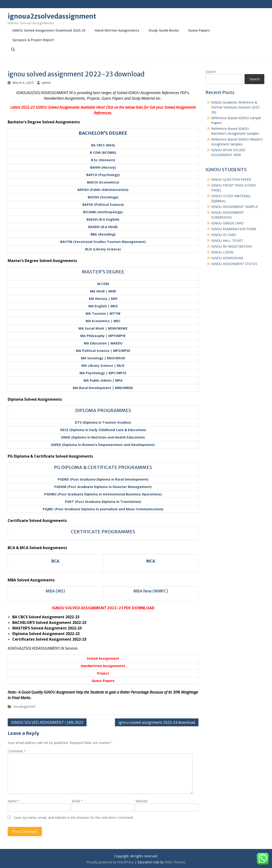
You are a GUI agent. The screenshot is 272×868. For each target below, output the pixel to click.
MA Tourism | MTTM (103, 313)
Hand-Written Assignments (117, 30)
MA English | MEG (103, 306)
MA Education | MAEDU (103, 343)
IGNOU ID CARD (224, 235)
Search (211, 72)
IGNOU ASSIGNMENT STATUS (234, 264)
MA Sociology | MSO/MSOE (103, 358)
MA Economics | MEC (103, 321)
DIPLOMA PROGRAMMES (103, 410)
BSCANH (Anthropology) (103, 212)
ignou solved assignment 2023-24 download (157, 722)
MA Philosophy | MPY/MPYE (103, 336)
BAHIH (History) (103, 167)
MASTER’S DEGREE (103, 272)
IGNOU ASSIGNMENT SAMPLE (235, 207)
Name (14, 801)
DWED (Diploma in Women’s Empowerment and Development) (103, 445)
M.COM (103, 284)
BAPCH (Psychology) (103, 175)
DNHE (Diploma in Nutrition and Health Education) (103, 437)
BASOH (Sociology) (103, 197)
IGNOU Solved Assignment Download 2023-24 (49, 30)
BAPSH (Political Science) (103, 205)
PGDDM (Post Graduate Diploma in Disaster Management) (103, 487)
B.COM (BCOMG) (103, 152)
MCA (151, 561)
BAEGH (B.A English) (103, 219)
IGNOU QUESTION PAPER (231, 179)
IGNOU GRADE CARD (227, 223)
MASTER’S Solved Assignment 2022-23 (47, 628)
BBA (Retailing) (103, 234)
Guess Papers (199, 30)
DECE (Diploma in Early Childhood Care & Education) (103, 430)
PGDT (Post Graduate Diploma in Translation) (103, 502)
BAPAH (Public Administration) (103, 190)
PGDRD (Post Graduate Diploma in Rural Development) (103, 479)
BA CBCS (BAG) (103, 145)
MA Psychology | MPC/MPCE (103, 373)
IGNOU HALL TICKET (227, 241)
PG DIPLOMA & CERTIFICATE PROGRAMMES (103, 467)
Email (77, 801)
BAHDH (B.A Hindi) (103, 227)
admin (46, 83)
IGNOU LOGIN (222, 252)
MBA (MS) (55, 591)
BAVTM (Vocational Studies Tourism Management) (103, 242)
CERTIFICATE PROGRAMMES (103, 532)
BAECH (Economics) (103, 182)
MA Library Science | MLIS (103, 365)
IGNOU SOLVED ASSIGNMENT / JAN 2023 (47, 722)
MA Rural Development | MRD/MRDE (103, 388)
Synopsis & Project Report (33, 40)
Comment (17, 751)
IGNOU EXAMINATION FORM (234, 229)
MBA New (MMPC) (151, 591)
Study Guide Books (164, 30)
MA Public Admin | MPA (103, 380)
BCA (55, 561)
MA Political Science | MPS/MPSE (103, 351)
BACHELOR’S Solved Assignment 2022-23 (49, 622)
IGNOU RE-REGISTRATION (231, 246)
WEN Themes (175, 862)
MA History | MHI (103, 299)
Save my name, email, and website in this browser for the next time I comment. (74, 817)
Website (142, 801)
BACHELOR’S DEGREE (103, 133)
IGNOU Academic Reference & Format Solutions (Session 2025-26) (236, 107)
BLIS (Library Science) (103, 249)
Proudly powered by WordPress (110, 862)
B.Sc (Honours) (103, 160)
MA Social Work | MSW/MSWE (103, 328)
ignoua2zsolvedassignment (52, 16)
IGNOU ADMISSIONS (227, 258)
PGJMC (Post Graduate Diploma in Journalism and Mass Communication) (103, 509)
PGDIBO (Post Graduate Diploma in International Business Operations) (103, 494)
